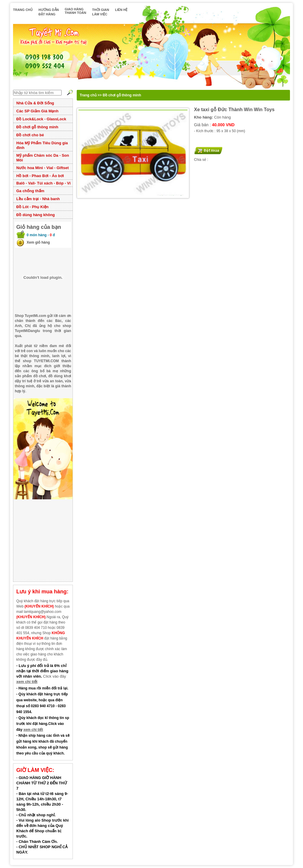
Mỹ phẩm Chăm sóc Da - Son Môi (43, 158)
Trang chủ (88, 95)
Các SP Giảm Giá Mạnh (37, 111)
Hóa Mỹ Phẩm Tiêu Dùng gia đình (42, 145)
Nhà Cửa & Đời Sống (35, 103)
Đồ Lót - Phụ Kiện (32, 207)
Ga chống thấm (30, 191)
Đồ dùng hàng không (36, 215)
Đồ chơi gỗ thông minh (37, 127)
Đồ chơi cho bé (30, 135)
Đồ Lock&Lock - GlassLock (41, 119)
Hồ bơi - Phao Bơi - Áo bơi (40, 176)
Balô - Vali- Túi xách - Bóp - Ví (43, 183)
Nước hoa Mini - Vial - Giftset (43, 168)
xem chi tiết (27, 682)
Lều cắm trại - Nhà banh (38, 199)
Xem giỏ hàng (38, 242)
